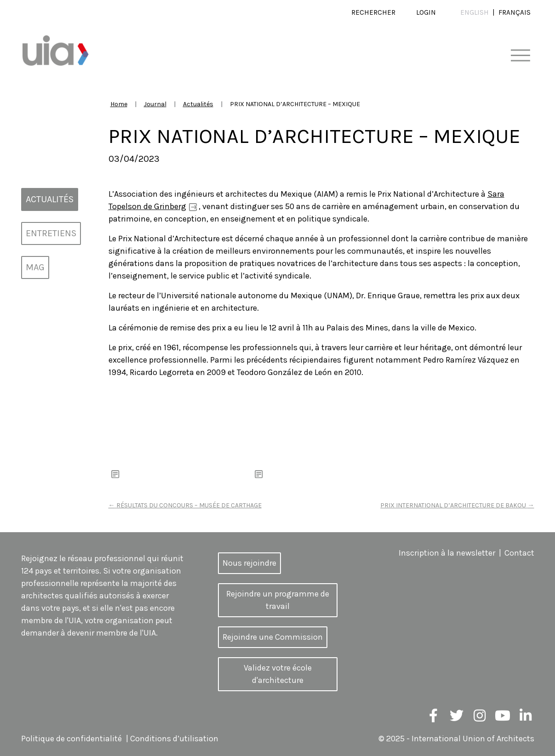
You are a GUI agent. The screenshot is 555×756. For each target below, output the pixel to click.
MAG (35, 267)
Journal (155, 104)
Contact (519, 553)
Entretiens (51, 233)
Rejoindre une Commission (273, 637)
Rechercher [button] (373, 12)
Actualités (198, 104)
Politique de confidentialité (72, 739)
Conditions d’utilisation (174, 739)
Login (426, 12)
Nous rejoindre (249, 563)
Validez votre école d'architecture (278, 674)
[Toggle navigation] (520, 56)
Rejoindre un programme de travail (278, 600)
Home (119, 104)
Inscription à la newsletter (447, 553)
